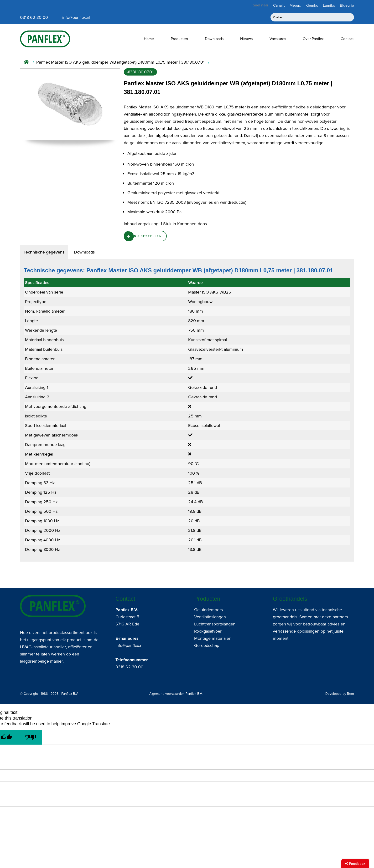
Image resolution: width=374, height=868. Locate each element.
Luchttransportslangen (215, 624)
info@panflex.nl (129, 645)
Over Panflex (313, 39)
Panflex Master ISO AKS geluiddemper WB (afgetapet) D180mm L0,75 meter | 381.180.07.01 (120, 62)
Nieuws (246, 39)
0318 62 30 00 (129, 667)
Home (149, 39)
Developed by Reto (340, 694)
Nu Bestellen (153, 237)
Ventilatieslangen (210, 617)
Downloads (214, 39)
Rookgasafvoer (208, 631)
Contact (347, 39)
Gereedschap (207, 645)
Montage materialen (213, 638)
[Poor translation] (30, 737)
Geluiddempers (208, 610)
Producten (179, 39)
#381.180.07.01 (140, 72)
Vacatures (278, 39)
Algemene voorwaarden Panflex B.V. (176, 694)
